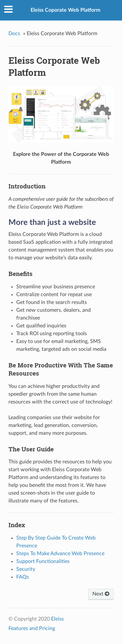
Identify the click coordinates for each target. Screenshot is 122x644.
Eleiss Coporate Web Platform (65, 10)
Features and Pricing (32, 628)
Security (26, 569)
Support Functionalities (43, 561)
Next (101, 594)
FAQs (23, 577)
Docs (14, 34)
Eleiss (57, 619)
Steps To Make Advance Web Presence (60, 554)
